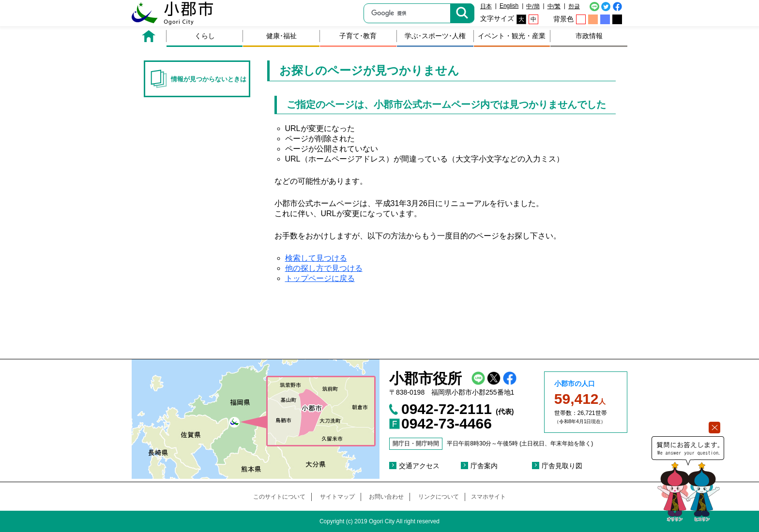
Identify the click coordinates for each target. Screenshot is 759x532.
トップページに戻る (320, 278)
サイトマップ (337, 497)
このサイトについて (279, 497)
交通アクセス (419, 466)
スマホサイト (488, 497)
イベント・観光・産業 (512, 36)
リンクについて (439, 497)
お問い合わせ (386, 497)
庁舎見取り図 (562, 466)
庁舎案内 (484, 466)
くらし (205, 36)
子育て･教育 (358, 36)
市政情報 (589, 36)
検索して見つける (316, 258)
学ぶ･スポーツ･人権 (435, 36)
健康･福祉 (281, 36)
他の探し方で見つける (324, 268)
